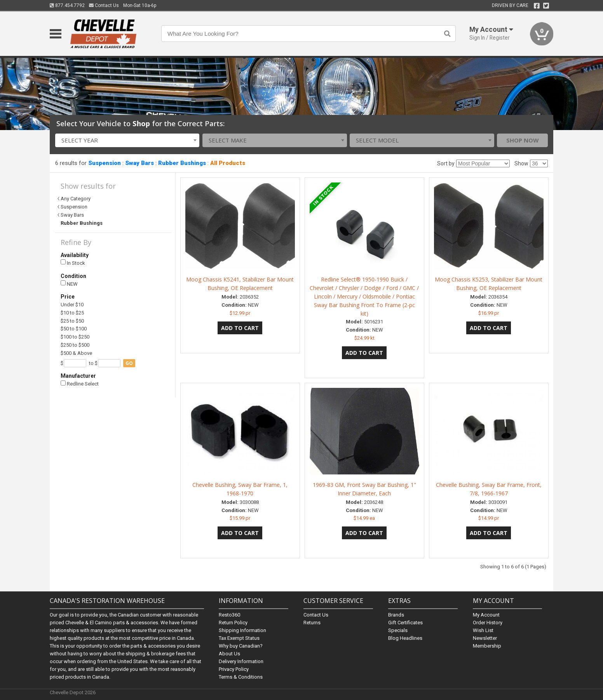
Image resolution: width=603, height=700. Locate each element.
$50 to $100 (74, 329)
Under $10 (72, 305)
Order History (488, 623)
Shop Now (523, 140)
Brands (396, 615)
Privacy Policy (234, 669)
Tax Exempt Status (239, 638)
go (129, 363)
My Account (486, 615)
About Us (229, 654)
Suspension (105, 163)
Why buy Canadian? (241, 646)
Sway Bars (139, 163)
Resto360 (229, 615)
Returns (312, 623)
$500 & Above (76, 353)
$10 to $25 (72, 313)
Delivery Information (241, 661)
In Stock (73, 263)
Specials (398, 630)
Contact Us (104, 5)
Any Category (76, 199)
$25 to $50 (72, 321)
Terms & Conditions (241, 677)
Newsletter (485, 638)
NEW (69, 284)
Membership (487, 646)
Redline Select (80, 384)
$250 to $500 (75, 345)
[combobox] (127, 140)
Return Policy (233, 623)
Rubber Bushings (182, 163)
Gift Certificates (405, 623)
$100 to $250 (75, 337)
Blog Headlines (405, 638)
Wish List (483, 630)
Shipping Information (242, 630)
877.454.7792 (67, 5)
